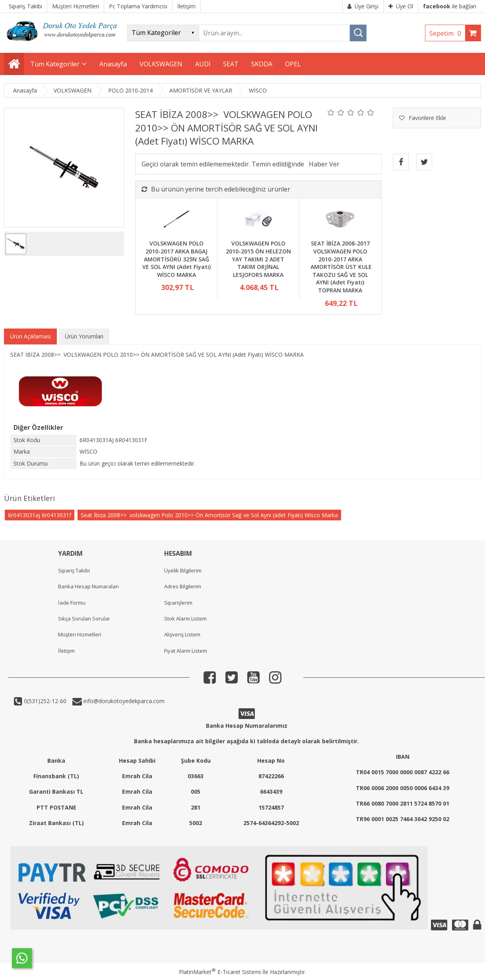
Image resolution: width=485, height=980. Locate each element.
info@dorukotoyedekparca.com (123, 701)
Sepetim (447, 33)
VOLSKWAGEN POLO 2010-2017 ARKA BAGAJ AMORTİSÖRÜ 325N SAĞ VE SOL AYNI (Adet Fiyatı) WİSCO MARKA (177, 259)
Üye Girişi (363, 6)
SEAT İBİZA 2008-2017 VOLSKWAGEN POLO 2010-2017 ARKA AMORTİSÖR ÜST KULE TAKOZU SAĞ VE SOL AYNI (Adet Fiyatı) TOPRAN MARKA (340, 267)
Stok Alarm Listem (185, 619)
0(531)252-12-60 (44, 701)
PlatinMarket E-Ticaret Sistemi (220, 972)
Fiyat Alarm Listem (186, 651)
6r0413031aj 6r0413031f (40, 515)
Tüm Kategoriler (55, 64)
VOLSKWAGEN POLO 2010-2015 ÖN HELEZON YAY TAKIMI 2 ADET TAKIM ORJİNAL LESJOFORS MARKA (258, 259)
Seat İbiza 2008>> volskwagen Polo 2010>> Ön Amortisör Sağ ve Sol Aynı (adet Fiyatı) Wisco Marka (209, 515)
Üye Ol (401, 6)
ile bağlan (450, 6)
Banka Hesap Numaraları (88, 586)
